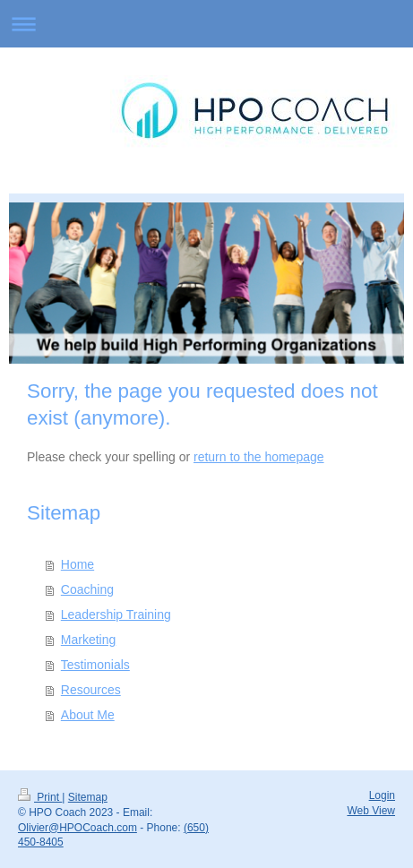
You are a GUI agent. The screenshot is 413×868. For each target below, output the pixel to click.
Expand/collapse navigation (206, 24)
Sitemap (88, 797)
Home (77, 564)
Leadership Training (116, 614)
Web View (371, 811)
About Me (88, 715)
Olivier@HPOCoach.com (77, 828)
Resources (91, 690)
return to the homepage (259, 457)
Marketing (88, 640)
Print (40, 797)
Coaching (87, 589)
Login (382, 795)
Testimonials (95, 665)
